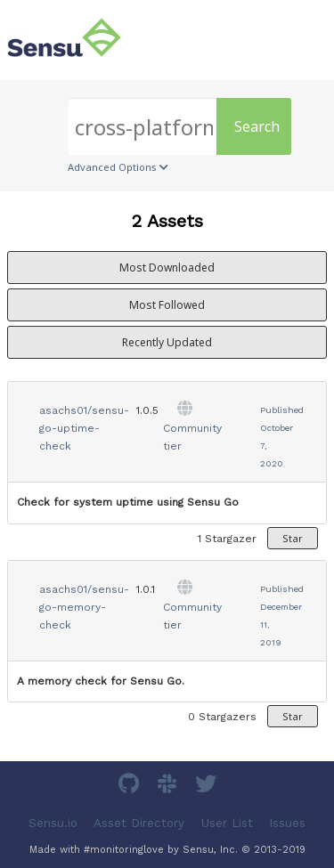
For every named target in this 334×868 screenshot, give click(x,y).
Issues (287, 823)
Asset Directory (139, 823)
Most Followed (167, 305)
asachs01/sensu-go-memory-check (84, 607)
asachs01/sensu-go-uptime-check (84, 428)
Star (293, 538)
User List (227, 823)
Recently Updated (167, 342)
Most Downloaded (167, 268)
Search (257, 126)
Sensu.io (53, 823)
